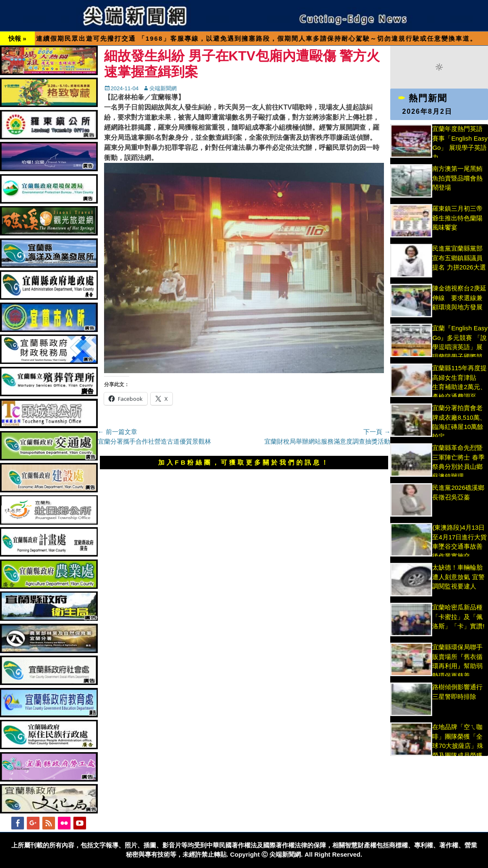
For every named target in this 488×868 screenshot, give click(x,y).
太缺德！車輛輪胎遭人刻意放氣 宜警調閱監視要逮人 (458, 577)
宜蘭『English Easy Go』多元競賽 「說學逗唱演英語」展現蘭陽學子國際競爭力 (460, 347)
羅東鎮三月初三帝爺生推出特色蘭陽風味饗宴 (457, 218)
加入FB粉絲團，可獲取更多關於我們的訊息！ (244, 462)
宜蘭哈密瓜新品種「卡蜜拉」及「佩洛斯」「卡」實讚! (458, 617)
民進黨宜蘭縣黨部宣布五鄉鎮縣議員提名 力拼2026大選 (459, 258)
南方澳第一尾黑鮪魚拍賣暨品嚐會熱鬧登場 (457, 178)
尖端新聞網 (163, 88)
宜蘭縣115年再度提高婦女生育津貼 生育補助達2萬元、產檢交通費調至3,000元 (459, 387)
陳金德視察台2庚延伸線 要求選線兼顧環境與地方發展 (459, 298)
